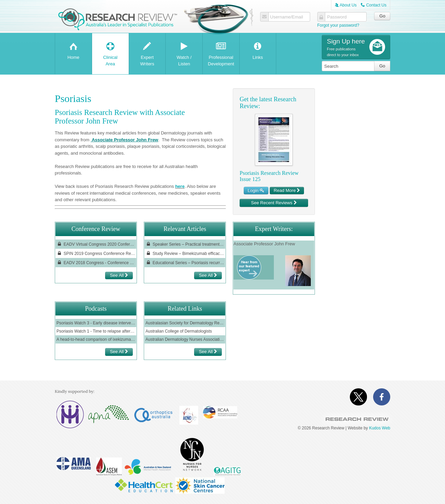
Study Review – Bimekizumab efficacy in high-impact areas (185, 253)
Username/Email (287, 17)
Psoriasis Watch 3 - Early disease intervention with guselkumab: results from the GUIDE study (96, 323)
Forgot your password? (338, 25)
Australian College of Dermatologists (179, 331)
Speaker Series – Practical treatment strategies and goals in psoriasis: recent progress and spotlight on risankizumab (185, 244)
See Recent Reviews (274, 203)
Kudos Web (380, 428)
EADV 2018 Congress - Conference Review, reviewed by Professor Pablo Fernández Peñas (96, 263)
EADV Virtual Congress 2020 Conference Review (96, 244)
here (180, 186)
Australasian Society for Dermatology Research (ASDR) (185, 323)
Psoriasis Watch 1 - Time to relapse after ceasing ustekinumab (96, 331)
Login (256, 190)
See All (119, 275)
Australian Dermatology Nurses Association (185, 339)
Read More (287, 190)
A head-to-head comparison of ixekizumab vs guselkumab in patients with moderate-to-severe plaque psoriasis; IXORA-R (96, 339)
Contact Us (374, 5)
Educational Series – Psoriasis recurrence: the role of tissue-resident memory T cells (185, 263)
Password (337, 17)
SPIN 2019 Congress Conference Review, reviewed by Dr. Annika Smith (96, 253)
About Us (346, 5)
